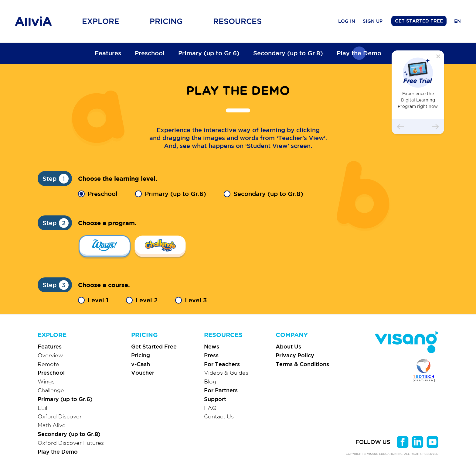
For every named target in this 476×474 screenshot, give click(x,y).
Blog (210, 381)
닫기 (438, 56)
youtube (432, 442)
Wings (46, 381)
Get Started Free (154, 346)
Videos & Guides (226, 373)
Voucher (143, 373)
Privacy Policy (295, 355)
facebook (403, 442)
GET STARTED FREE (419, 21)
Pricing (141, 355)
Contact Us (219, 416)
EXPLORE (52, 335)
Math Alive (52, 425)
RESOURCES (223, 335)
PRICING (144, 335)
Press (211, 355)
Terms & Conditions (302, 364)
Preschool (150, 53)
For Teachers (222, 364)
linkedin (418, 442)
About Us (288, 346)
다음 (435, 127)
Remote (48, 364)
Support (215, 399)
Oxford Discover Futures (71, 443)
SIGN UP (373, 21)
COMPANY (292, 335)
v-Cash (141, 364)
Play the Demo (359, 53)
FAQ (210, 408)
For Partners (221, 390)
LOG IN (347, 21)
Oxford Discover (60, 416)
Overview (50, 355)
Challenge (51, 390)
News (212, 346)
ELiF (44, 408)
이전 (400, 127)
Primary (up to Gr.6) (209, 53)
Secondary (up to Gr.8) (288, 53)
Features (108, 53)
